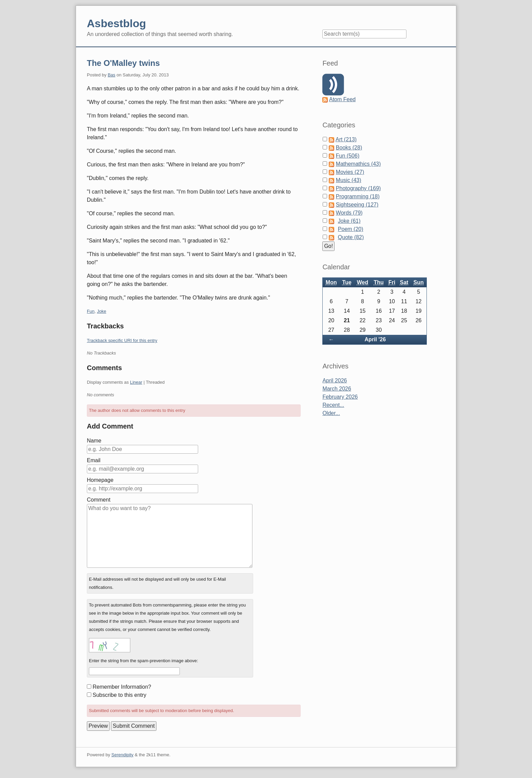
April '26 (375, 339)
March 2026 (337, 389)
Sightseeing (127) (357, 205)
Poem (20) (351, 229)
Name (94, 441)
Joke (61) (349, 221)
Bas (111, 75)
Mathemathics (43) (358, 164)
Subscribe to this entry (119, 695)
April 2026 (335, 381)
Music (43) (349, 180)
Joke (102, 311)
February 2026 (340, 397)
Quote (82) (351, 237)
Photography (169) (358, 188)
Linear (136, 382)
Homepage (100, 480)
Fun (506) (348, 156)
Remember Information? (122, 687)
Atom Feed (342, 99)
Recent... (333, 405)
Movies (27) (350, 172)
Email (94, 460)
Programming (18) (358, 196)
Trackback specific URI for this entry (122, 340)
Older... (331, 413)
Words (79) (349, 213)
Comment (99, 500)
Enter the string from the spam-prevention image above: (144, 661)
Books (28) (349, 148)
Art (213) (346, 139)
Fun (91, 311)
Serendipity (122, 755)
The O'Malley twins (123, 63)
